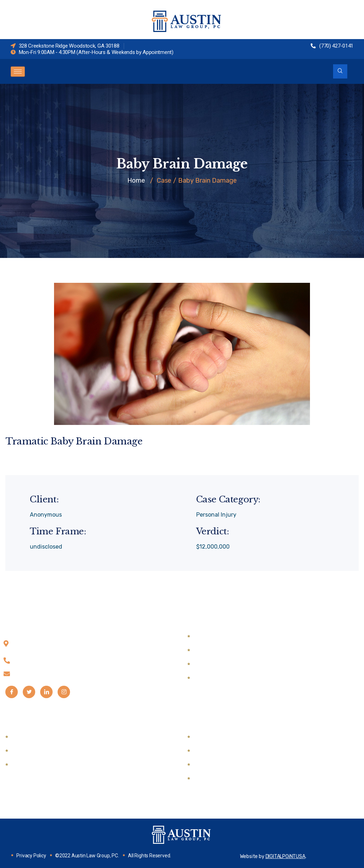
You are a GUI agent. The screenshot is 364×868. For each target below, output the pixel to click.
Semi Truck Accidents (224, 751)
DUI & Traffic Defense (41, 751)
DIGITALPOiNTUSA (285, 856)
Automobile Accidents (224, 737)
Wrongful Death (216, 765)
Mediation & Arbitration (44, 765)
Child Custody (213, 637)
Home (136, 180)
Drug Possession (34, 737)
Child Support (213, 650)
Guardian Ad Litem (220, 678)
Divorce (205, 664)
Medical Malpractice (221, 779)
